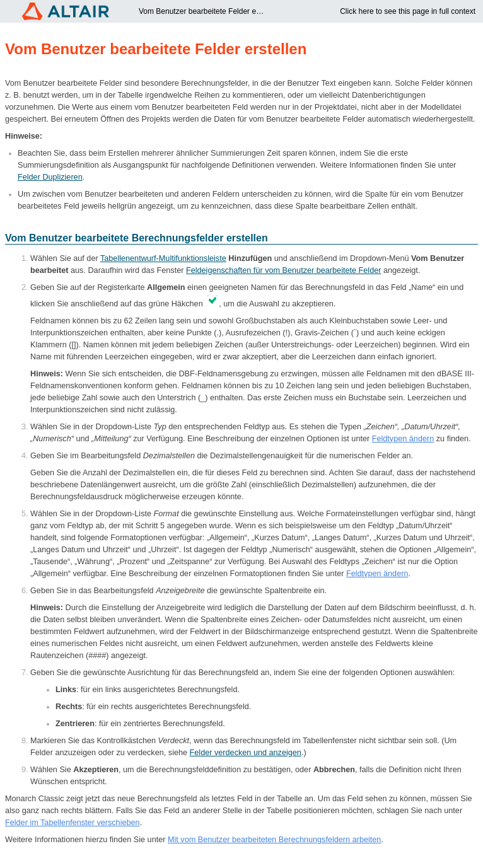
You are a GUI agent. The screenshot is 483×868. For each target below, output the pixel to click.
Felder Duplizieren (50, 177)
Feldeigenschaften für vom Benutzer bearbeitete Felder (284, 270)
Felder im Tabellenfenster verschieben (73, 823)
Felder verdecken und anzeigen (246, 753)
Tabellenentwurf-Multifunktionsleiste (163, 258)
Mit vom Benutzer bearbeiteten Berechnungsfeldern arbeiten (274, 840)
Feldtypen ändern (403, 439)
